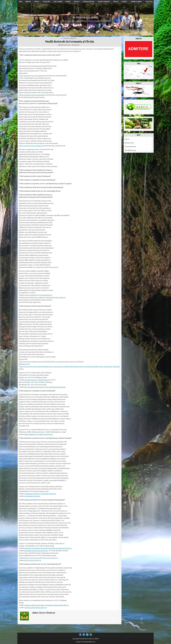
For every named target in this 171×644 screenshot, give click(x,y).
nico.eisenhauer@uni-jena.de (34, 387)
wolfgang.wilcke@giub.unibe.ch (35, 605)
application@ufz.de (31, 295)
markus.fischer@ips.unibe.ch (34, 298)
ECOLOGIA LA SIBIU (86, 17)
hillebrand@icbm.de (31, 434)
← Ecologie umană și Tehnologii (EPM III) (107, 628)
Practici (116, 2)
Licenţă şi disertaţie (89, 2)
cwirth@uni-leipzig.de (32, 494)
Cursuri (68, 2)
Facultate (77, 2)
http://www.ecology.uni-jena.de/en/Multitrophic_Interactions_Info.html (44, 367)
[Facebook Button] (80, 635)
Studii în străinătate (70, 38)
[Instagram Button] (84, 635)
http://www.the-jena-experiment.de (32, 76)
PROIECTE (37, 2)
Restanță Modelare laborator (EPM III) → (32, 628)
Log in (127, 139)
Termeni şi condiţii (136, 2)
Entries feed (129, 143)
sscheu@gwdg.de (30, 380)
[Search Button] (91, 635)
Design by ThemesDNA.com (86, 642)
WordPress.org (130, 150)
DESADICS (124, 2)
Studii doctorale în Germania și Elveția (70, 41)
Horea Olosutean (65, 45)
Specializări (46, 2)
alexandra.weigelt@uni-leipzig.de (36, 548)
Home (21, 2)
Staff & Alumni (58, 2)
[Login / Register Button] (87, 635)
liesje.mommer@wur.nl (32, 558)
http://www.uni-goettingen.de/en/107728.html (35, 362)
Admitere (28, 2)
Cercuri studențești (104, 2)
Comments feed (130, 147)
